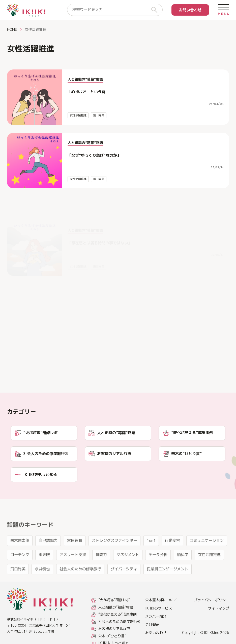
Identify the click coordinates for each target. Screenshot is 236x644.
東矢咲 (44, 571)
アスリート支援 (73, 571)
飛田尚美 (99, 115)
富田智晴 (75, 557)
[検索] (156, 10)
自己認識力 (48, 557)
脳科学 (183, 571)
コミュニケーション (207, 557)
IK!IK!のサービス (159, 608)
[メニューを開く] (224, 10)
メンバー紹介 (156, 616)
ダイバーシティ (124, 585)
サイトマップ (219, 608)
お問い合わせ (190, 10)
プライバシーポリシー (212, 600)
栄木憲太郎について (161, 600)
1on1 (151, 557)
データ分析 (158, 571)
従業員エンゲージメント (168, 585)
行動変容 (172, 557)
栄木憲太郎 (20, 557)
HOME (12, 29)
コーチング (20, 571)
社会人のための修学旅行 (80, 585)
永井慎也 (42, 585)
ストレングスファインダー (114, 557)
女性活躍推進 (78, 115)
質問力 (101, 571)
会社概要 (152, 624)
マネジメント (128, 571)
